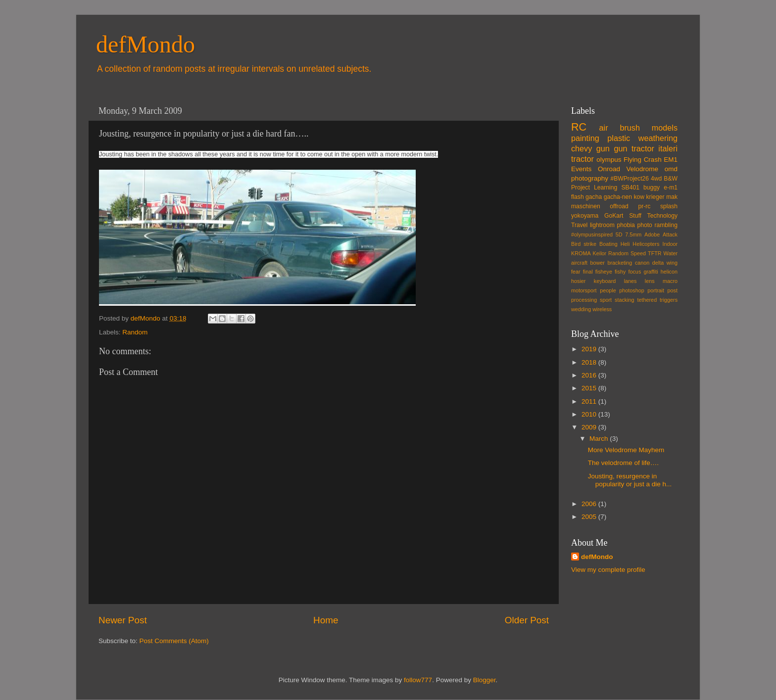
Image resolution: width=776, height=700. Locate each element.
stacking (625, 300)
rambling (666, 225)
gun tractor (634, 148)
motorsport (584, 290)
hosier (578, 281)
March (600, 439)
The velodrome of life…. (623, 463)
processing (584, 300)
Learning (606, 187)
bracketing (620, 263)
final (588, 272)
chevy (582, 148)
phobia (626, 225)
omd (671, 169)
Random (135, 332)
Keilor (600, 253)
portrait (656, 290)
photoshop (631, 290)
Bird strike (584, 244)
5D (619, 234)
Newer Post (123, 620)
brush (630, 128)
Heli (625, 244)
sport (606, 300)
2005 (590, 517)
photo (644, 225)
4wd (656, 179)
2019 (590, 349)
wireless (602, 309)
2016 (590, 375)
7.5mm (633, 234)
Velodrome (643, 169)
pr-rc (644, 206)
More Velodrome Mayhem (626, 450)
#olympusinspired (592, 234)
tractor (582, 159)
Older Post (527, 620)
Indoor (670, 244)
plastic (619, 138)
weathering (658, 138)
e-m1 (671, 187)
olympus (609, 160)
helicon (669, 272)
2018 (590, 362)
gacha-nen (618, 197)
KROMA (581, 253)
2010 (590, 414)
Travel (579, 225)
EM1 (671, 160)
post (673, 290)
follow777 (418, 680)
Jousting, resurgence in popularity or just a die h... (630, 480)
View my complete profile (608, 570)
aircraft (579, 263)
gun (603, 148)
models (665, 128)
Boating (608, 244)
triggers (669, 300)
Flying (632, 160)
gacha (594, 197)
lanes (630, 281)
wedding (581, 309)
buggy (652, 187)
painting (585, 138)
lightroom (602, 225)
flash (578, 197)
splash (669, 206)
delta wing (665, 263)
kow (639, 197)
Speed (638, 253)
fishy (620, 272)
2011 (590, 401)
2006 (590, 504)
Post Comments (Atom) (174, 641)
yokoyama (585, 216)
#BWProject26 (630, 179)
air (604, 128)
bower (598, 263)
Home (326, 620)
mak (672, 197)
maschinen (586, 206)
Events (581, 169)
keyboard (605, 281)
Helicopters (646, 244)
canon (642, 263)
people (608, 290)
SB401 (630, 187)
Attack (670, 234)
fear (576, 272)
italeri (668, 148)
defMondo (145, 44)
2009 (590, 427)
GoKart (614, 216)
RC (579, 127)
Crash (653, 160)
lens (650, 281)
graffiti (651, 272)
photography (590, 178)
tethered (647, 300)
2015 (590, 388)
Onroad (609, 169)
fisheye (604, 272)
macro (670, 281)
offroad (619, 206)
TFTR (655, 253)
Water (671, 253)
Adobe (652, 234)
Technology (662, 216)
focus (634, 272)
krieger (655, 197)
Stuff (635, 216)
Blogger (485, 680)
